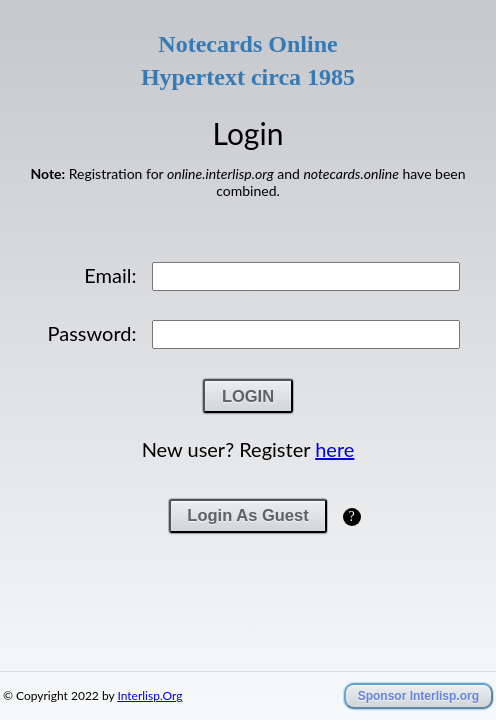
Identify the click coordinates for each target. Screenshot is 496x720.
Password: (92, 408)
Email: (110, 350)
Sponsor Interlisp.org (418, 696)
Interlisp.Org (149, 695)
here (334, 524)
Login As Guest (247, 590)
